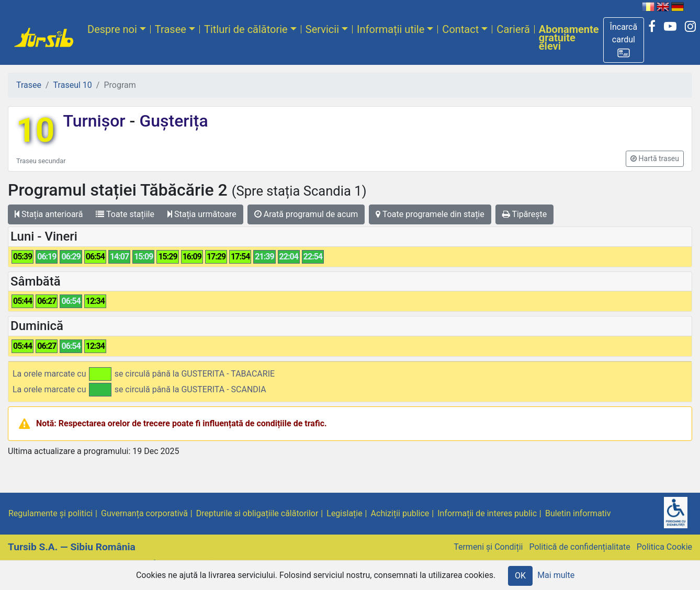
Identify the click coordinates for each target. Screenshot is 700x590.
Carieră (513, 29)
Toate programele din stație (430, 214)
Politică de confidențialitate (579, 547)
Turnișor (96, 121)
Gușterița (171, 121)
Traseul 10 (73, 85)
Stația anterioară (49, 214)
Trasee (171, 29)
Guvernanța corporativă (144, 513)
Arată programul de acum (306, 214)
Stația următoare (202, 214)
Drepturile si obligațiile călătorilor (257, 513)
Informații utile (391, 29)
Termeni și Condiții (488, 547)
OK (520, 576)
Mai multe (556, 575)
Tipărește (525, 214)
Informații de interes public (487, 513)
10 (35, 131)
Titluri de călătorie (246, 29)
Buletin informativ (578, 513)
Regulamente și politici (50, 513)
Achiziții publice (400, 513)
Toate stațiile (125, 214)
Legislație (344, 513)
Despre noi (112, 29)
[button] (624, 40)
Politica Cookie (664, 547)
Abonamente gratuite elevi (569, 38)
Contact (460, 29)
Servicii (322, 29)
